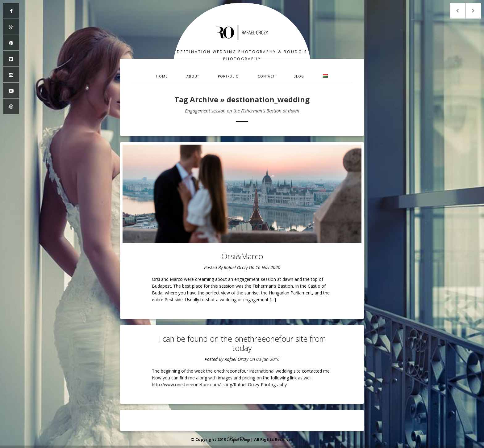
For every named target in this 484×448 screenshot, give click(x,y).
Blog (299, 76)
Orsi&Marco (242, 256)
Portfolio (228, 76)
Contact (266, 76)
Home (162, 76)
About (193, 76)
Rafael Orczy (236, 267)
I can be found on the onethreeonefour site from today (242, 343)
